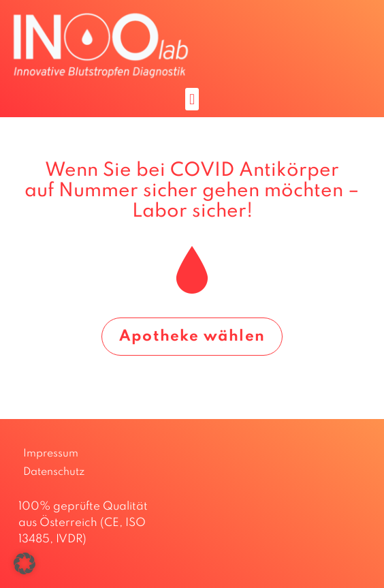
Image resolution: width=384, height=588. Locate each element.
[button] (192, 99)
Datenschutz (54, 472)
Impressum (51, 454)
